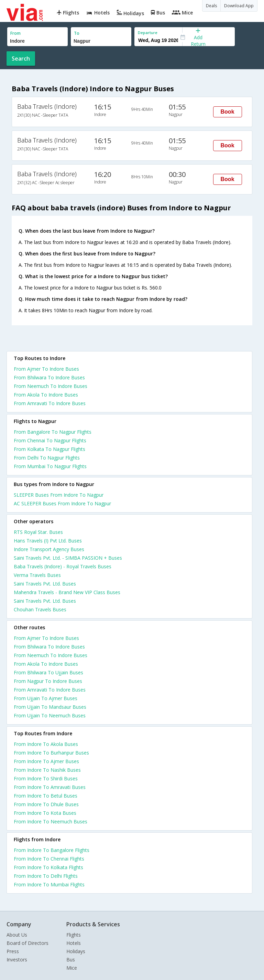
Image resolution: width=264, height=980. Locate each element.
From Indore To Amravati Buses (50, 787)
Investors (17, 960)
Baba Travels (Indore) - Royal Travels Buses (63, 566)
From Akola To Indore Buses (46, 395)
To (77, 33)
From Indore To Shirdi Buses (46, 778)
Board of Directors (27, 943)
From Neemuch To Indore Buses (51, 386)
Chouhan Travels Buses (40, 609)
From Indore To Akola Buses (46, 744)
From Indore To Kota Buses (45, 813)
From (15, 33)
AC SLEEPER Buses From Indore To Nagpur (62, 503)
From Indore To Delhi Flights (46, 876)
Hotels (74, 943)
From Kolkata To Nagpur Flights (49, 449)
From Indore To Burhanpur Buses (51, 753)
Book (228, 112)
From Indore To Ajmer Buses (46, 761)
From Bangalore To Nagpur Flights (53, 432)
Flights (74, 935)
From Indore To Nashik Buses (47, 770)
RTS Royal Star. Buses (38, 532)
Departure (148, 33)
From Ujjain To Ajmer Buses (46, 698)
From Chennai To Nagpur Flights (50, 440)
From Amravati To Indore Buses (50, 403)
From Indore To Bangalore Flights (52, 850)
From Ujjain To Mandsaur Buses (50, 707)
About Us (17, 935)
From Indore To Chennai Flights (49, 859)
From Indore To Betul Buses (46, 796)
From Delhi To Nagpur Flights (47, 458)
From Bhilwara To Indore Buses (49, 377)
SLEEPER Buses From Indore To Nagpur (59, 495)
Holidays (76, 951)
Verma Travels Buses (37, 575)
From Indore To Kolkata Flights (48, 867)
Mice (72, 968)
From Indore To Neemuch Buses (51, 821)
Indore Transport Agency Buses (49, 549)
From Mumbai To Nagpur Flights (50, 466)
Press (13, 951)
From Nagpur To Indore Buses (48, 681)
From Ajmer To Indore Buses (46, 369)
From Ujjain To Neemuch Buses (50, 715)
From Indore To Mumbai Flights (49, 884)
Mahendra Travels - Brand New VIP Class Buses (67, 592)
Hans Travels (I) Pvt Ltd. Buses (48, 541)
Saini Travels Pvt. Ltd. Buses (45, 584)
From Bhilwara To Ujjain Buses (48, 672)
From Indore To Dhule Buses (46, 804)
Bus (71, 960)
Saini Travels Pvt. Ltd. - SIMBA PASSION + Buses (68, 558)
